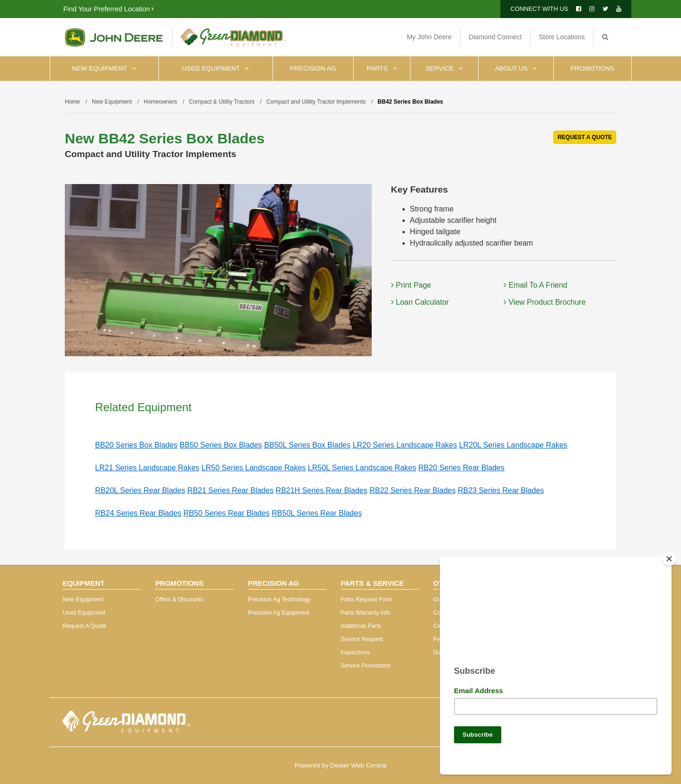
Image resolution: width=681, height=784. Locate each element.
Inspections (355, 652)
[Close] (669, 555)
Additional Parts (361, 626)
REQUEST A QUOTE (585, 137)
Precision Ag (313, 68)
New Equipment (104, 68)
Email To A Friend (536, 285)
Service (444, 68)
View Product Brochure (545, 302)
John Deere (114, 37)
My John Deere (429, 37)
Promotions (592, 68)
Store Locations (562, 37)
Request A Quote (84, 626)
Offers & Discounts (179, 599)
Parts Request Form (366, 599)
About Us (516, 68)
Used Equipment (216, 68)
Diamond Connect (495, 37)
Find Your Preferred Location (109, 9)
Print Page (411, 285)
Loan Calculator (420, 302)
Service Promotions (366, 666)
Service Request (362, 639)
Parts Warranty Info (365, 613)
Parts (382, 68)
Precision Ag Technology (279, 599)
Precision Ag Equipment (279, 613)
